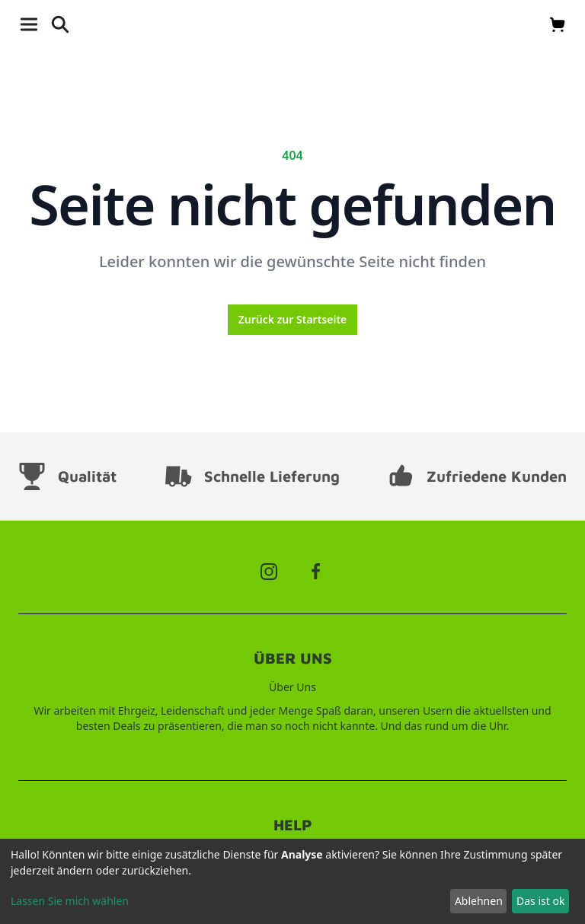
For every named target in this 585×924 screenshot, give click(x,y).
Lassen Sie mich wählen (70, 901)
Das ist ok (540, 901)
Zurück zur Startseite (293, 319)
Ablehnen (479, 901)
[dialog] (292, 881)
